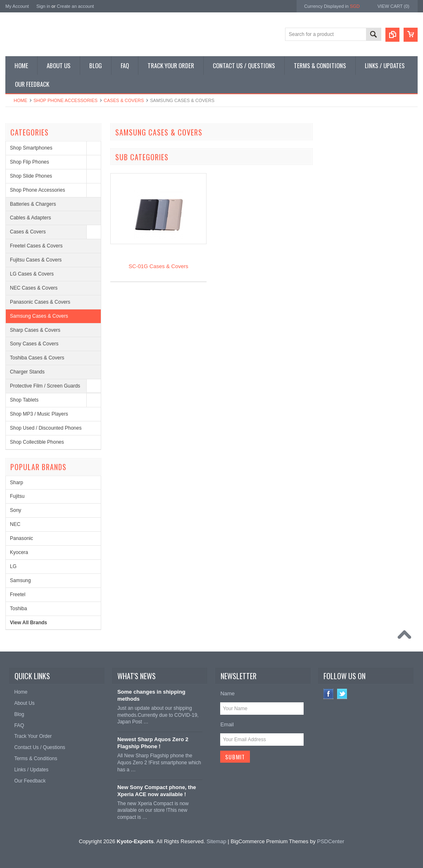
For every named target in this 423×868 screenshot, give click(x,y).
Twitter (342, 694)
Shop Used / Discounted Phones (46, 428)
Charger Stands (27, 372)
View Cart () (393, 6)
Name (227, 693)
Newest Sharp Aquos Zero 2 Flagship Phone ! (153, 743)
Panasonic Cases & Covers (40, 302)
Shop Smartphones (31, 148)
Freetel (18, 595)
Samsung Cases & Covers (39, 316)
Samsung (20, 580)
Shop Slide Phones (31, 176)
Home (20, 100)
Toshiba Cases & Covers (37, 358)
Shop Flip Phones (30, 162)
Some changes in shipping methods (151, 695)
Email (227, 724)
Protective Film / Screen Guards (45, 386)
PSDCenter (331, 841)
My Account (17, 6)
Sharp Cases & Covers (35, 330)
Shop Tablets (24, 400)
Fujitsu (17, 496)
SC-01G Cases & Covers (158, 266)
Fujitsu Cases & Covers (36, 260)
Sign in (43, 6)
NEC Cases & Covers (34, 288)
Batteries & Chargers (33, 204)
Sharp (17, 483)
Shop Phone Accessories (65, 100)
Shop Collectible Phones (37, 442)
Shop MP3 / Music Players (39, 414)
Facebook (329, 694)
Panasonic (21, 538)
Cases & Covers (124, 100)
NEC (15, 524)
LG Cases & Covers (32, 274)
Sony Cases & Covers (34, 344)
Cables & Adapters (30, 218)
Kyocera (19, 552)
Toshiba (18, 609)
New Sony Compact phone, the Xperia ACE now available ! (157, 791)
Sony (15, 510)
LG (13, 566)
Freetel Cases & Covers (36, 246)
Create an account (75, 6)
